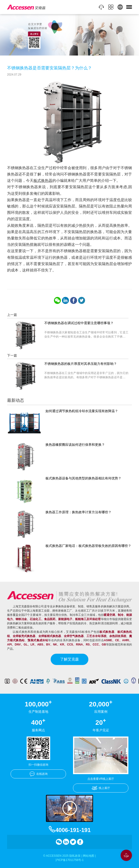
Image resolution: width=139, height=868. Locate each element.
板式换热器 (43, 181)
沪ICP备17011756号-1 (69, 860)
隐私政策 (75, 856)
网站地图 (89, 856)
